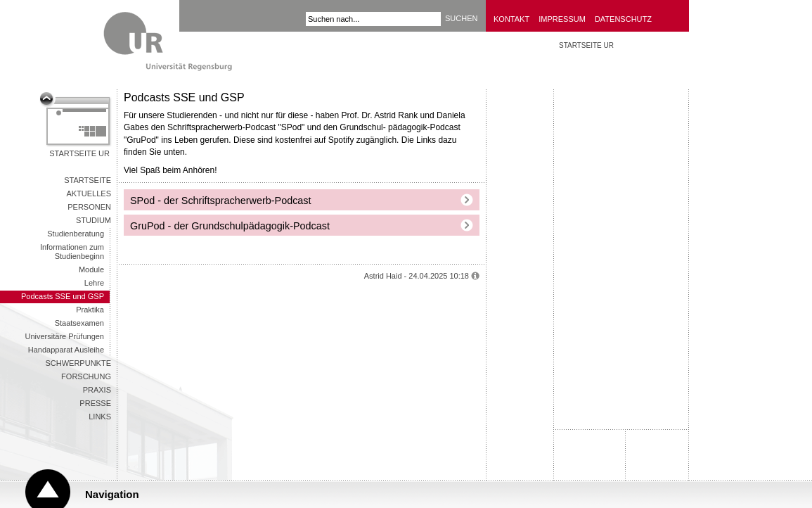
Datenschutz (623, 19)
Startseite (88, 180)
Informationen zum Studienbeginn (72, 252)
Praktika (90, 310)
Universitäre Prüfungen (64, 336)
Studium (94, 220)
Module (91, 269)
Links (100, 417)
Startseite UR (79, 153)
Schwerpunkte (78, 363)
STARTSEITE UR (586, 45)
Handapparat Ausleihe (66, 350)
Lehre (94, 283)
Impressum (562, 19)
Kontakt (511, 19)
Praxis (97, 390)
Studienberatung (76, 234)
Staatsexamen (79, 323)
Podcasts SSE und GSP (63, 296)
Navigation (112, 494)
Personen (89, 207)
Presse (95, 403)
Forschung (86, 376)
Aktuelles (89, 193)
